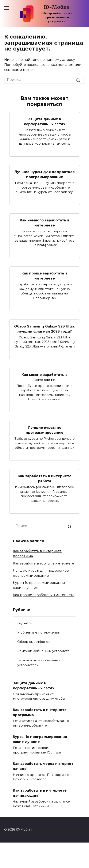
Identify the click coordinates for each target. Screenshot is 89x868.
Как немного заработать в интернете (45, 223)
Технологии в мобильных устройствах (39, 663)
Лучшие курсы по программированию (44, 430)
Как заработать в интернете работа (45, 479)
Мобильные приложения (39, 632)
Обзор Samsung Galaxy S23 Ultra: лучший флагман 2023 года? (45, 329)
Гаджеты (25, 623)
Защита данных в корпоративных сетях (44, 121)
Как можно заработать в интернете (44, 377)
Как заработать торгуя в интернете (43, 563)
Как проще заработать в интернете (44, 276)
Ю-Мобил (57, 7)
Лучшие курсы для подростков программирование (44, 174)
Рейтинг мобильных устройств (43, 651)
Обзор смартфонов (34, 642)
